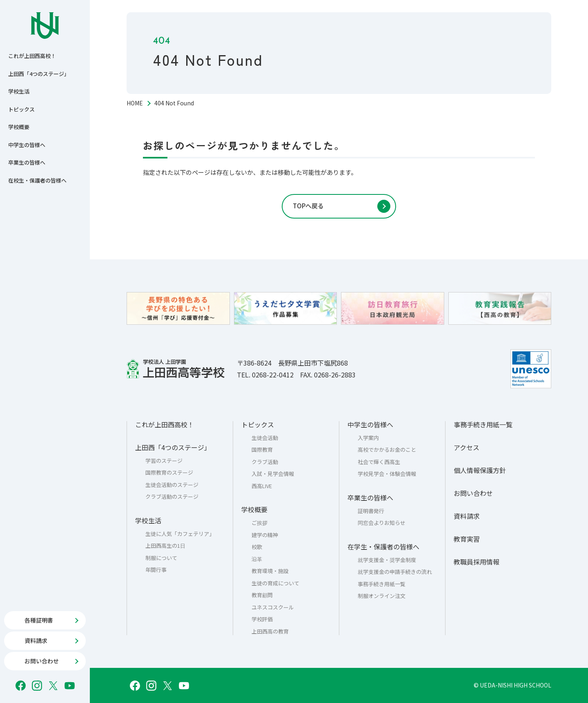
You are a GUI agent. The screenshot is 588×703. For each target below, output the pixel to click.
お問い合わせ (473, 493)
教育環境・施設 (270, 571)
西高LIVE (262, 486)
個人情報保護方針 (480, 470)
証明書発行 (371, 511)
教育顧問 (262, 595)
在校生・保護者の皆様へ (37, 180)
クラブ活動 (265, 462)
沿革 (257, 559)
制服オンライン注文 (382, 596)
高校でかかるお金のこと (387, 450)
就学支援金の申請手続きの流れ (395, 572)
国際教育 (262, 450)
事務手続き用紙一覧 (382, 584)
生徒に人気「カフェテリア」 (180, 534)
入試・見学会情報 (273, 474)
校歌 (257, 547)
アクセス (467, 447)
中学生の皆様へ (27, 145)
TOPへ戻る (308, 206)
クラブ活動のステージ (172, 497)
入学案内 (368, 438)
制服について (161, 558)
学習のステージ (164, 461)
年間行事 (156, 570)
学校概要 (19, 127)
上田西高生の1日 (165, 546)
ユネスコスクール (273, 607)
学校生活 (19, 91)
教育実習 (467, 539)
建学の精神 (265, 535)
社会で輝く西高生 (379, 462)
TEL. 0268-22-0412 (265, 375)
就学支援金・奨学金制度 (387, 560)
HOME (135, 103)
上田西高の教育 (270, 631)
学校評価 (262, 619)
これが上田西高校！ (32, 56)
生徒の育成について (275, 583)
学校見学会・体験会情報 (387, 474)
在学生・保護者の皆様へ (383, 547)
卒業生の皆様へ (27, 162)
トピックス (21, 109)
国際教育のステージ (169, 472)
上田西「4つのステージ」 (39, 74)
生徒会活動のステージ (172, 485)
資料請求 (467, 516)
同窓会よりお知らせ (382, 523)
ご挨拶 (259, 523)
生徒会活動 (265, 438)
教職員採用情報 (477, 562)
